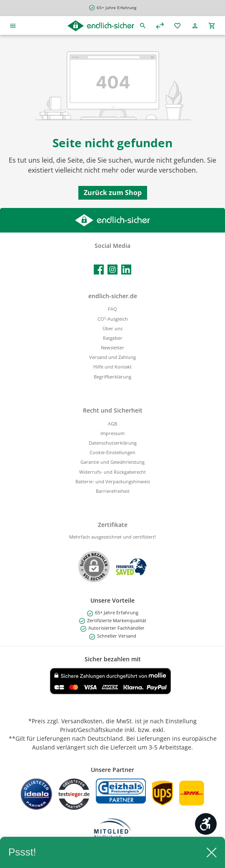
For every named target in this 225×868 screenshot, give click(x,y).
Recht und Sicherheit (113, 410)
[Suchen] (143, 26)
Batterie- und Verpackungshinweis (113, 481)
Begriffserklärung (112, 377)
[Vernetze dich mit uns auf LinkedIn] (126, 270)
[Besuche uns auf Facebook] (99, 270)
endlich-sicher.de (113, 296)
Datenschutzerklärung (113, 443)
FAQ (112, 309)
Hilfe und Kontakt (112, 367)
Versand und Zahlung (112, 357)
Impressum (112, 433)
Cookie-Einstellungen (112, 452)
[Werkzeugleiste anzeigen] (206, 824)
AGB (112, 424)
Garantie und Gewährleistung (112, 462)
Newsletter (112, 347)
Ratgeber (113, 338)
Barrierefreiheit (113, 491)
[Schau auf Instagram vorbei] (112, 270)
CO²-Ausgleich (113, 319)
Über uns (112, 328)
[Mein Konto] (195, 26)
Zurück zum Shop (113, 193)
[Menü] (13, 26)
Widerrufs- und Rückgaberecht (112, 472)
